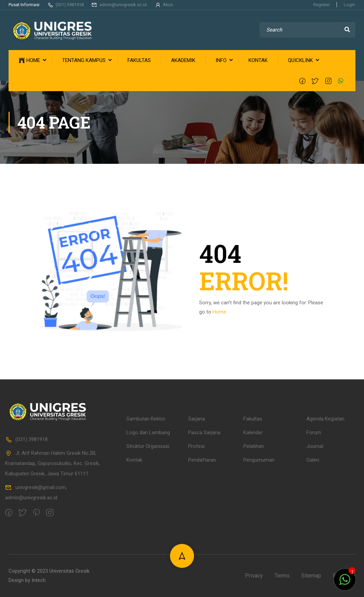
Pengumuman (259, 541)
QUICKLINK (300, 60)
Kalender (253, 513)
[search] (347, 30)
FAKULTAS (139, 60)
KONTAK (258, 60)
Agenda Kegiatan (325, 500)
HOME (29, 61)
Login (349, 5)
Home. (220, 312)
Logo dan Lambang (148, 513)
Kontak (134, 541)
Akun (164, 5)
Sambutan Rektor (146, 500)
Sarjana (197, 500)
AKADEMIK (183, 60)
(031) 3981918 (65, 5)
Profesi (196, 527)
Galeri (313, 541)
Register (321, 5)
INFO (221, 60)
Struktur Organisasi (148, 527)
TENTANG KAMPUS (84, 60)
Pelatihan (254, 527)
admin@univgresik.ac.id (119, 5)
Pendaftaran (202, 541)
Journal (315, 527)
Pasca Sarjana (204, 513)
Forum (314, 513)
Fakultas (253, 500)
